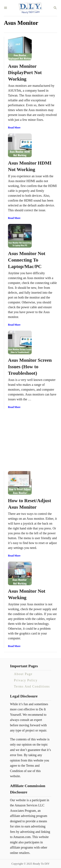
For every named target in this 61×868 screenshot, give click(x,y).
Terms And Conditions (32, 686)
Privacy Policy (26, 680)
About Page (23, 674)
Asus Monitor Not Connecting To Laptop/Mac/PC (27, 260)
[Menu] (6, 8)
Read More (14, 128)
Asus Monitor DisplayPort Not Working (25, 73)
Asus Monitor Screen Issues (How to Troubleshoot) (30, 367)
